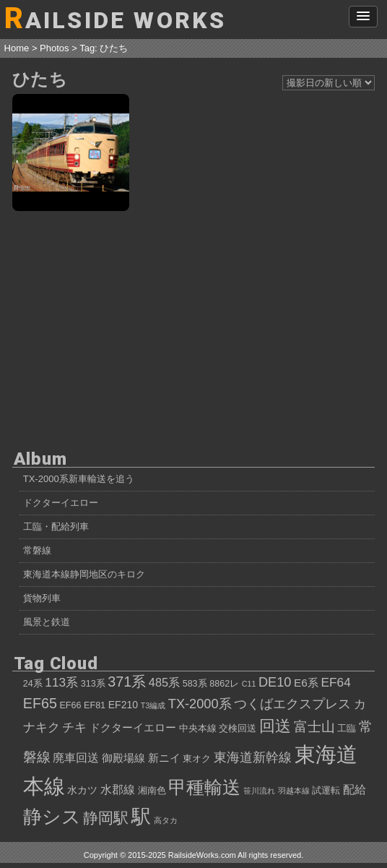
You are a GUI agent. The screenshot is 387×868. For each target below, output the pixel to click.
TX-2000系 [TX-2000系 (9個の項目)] (200, 704)
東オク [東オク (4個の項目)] (197, 759)
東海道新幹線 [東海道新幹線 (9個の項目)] (253, 757)
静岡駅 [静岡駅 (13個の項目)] (106, 818)
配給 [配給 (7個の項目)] (355, 789)
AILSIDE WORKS (116, 18)
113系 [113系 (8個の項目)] (61, 682)
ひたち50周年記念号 (71, 152)
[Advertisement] (194, 329)
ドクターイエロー (61, 503)
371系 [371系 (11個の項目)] (127, 682)
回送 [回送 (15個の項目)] (275, 726)
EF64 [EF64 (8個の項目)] (336, 682)
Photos (54, 48)
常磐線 (37, 550)
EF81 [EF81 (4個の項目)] (95, 705)
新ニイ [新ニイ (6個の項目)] (164, 758)
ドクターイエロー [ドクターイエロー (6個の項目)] (133, 727)
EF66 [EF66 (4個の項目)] (70, 705)
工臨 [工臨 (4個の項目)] (347, 729)
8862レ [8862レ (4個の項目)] (224, 684)
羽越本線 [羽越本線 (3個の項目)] (294, 791)
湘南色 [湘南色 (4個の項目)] (152, 791)
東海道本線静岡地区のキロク (84, 574)
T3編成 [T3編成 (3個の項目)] (153, 705)
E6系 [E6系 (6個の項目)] (306, 683)
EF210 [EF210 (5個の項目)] (123, 705)
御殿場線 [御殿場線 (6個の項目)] (123, 758)
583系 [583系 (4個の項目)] (195, 684)
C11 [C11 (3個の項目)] (249, 684)
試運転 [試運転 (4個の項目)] (326, 791)
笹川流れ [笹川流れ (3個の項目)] (259, 791)
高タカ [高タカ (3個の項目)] (166, 820)
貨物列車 (42, 598)
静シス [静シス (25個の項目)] (52, 817)
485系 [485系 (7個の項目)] (164, 682)
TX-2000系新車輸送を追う (79, 479)
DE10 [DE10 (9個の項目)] (275, 682)
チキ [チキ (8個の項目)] (74, 727)
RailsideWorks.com (202, 855)
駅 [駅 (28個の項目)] (141, 817)
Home (17, 48)
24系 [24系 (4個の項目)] (33, 684)
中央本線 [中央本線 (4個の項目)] (198, 729)
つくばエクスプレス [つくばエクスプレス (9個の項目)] (292, 704)
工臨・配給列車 (56, 527)
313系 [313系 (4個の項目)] (93, 684)
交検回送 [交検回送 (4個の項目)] (238, 729)
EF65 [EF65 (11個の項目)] (40, 703)
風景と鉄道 (47, 622)
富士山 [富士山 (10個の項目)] (314, 727)
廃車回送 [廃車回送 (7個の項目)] (76, 757)
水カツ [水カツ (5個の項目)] (82, 790)
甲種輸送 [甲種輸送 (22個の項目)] (204, 787)
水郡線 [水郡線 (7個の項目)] (118, 789)
